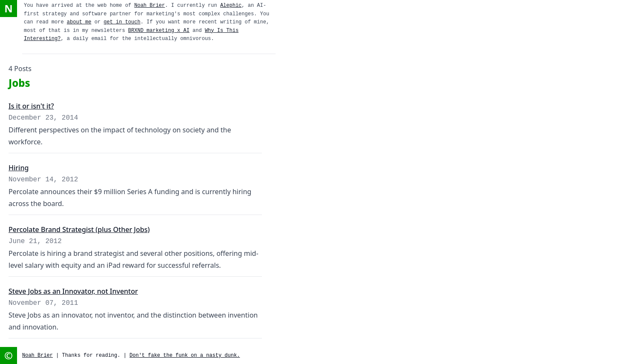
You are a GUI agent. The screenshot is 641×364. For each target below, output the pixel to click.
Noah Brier (149, 6)
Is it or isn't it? (31, 106)
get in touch (122, 22)
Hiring (19, 168)
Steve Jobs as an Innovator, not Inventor (73, 291)
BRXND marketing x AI (159, 31)
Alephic (231, 6)
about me (79, 22)
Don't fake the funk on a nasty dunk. (185, 355)
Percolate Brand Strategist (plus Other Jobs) (79, 229)
